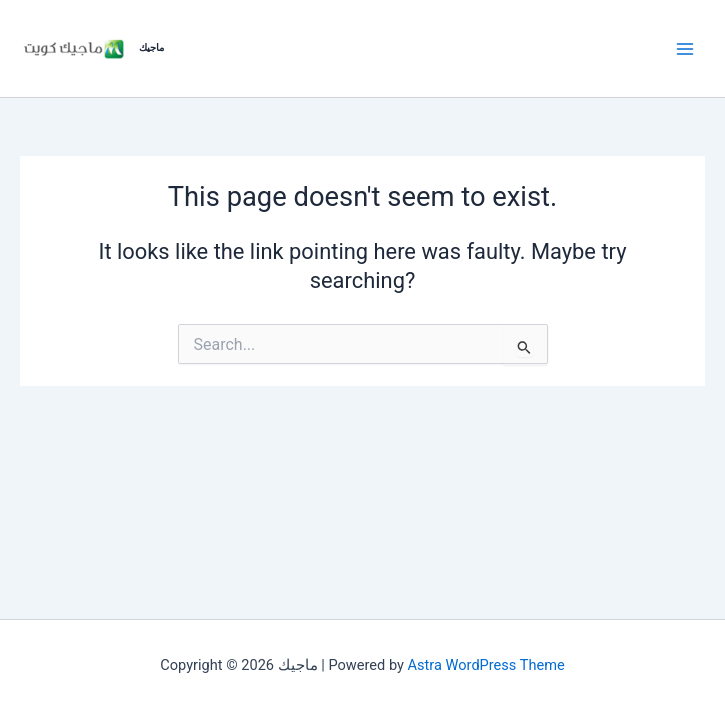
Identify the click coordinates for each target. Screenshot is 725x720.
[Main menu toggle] (685, 48)
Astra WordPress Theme (486, 665)
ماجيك (151, 47)
